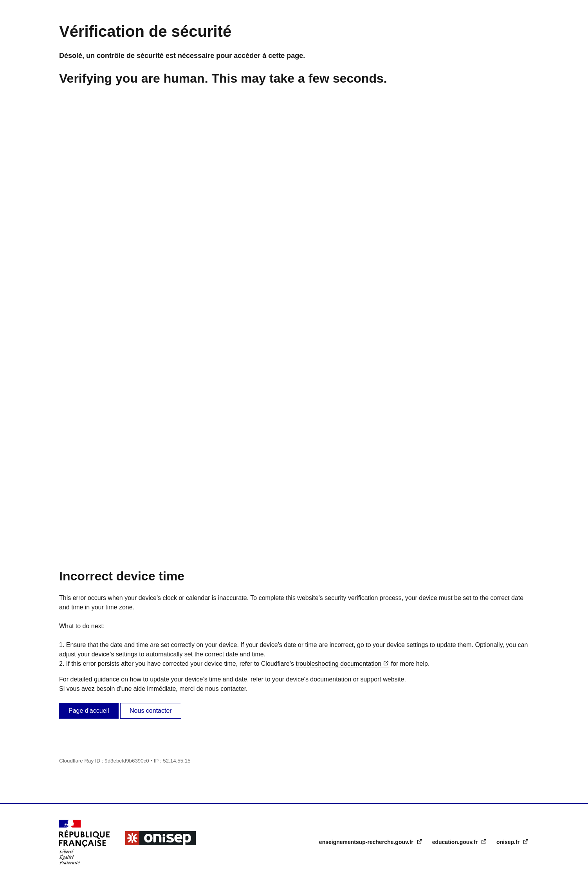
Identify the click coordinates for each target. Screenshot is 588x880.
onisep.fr (509, 842)
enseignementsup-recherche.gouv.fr (367, 842)
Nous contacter (151, 711)
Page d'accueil (89, 711)
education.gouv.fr (456, 842)
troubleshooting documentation (338, 664)
